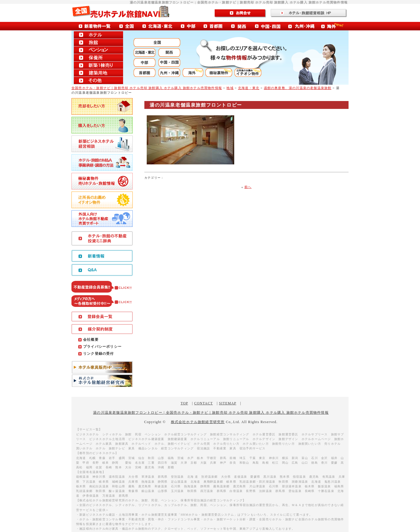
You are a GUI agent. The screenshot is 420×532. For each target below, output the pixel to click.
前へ (248, 187)
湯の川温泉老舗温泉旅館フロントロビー (196, 105)
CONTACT (204, 403)
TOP (184, 403)
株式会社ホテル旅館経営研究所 (198, 422)
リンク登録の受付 (99, 354)
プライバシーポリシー (102, 347)
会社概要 (91, 340)
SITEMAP (228, 403)
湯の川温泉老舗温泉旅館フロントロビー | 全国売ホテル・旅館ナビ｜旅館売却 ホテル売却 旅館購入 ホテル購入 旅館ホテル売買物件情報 (211, 413)
